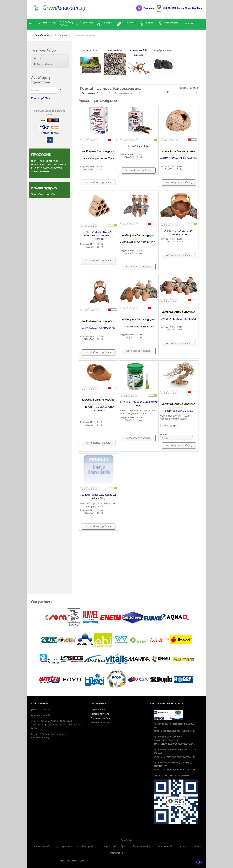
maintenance (116, 851)
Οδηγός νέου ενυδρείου (143, 845)
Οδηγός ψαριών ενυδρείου (115, 845)
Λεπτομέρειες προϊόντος (99, 183)
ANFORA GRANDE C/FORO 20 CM (139, 242)
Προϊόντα (182, 845)
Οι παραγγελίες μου (45, 64)
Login (39, 58)
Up (200, 861)
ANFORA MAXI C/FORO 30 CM (99, 328)
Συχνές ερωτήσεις (99, 708)
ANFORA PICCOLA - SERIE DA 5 (179, 319)
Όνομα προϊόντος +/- (90, 93)
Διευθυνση (196, 845)
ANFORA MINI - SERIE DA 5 (139, 326)
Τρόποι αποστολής (100, 712)
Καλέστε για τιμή (169, 426)
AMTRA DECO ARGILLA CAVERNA (179, 158)
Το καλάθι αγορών (86, 845)
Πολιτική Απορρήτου (100, 717)
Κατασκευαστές (165, 845)
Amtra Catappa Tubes (139, 146)
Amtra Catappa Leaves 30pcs (99, 158)
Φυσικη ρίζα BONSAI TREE (179, 411)
